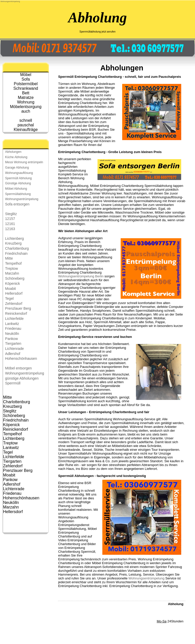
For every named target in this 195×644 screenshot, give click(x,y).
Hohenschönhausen (21, 358)
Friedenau (13, 328)
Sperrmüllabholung (18, 194)
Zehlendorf (14, 304)
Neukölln (12, 334)
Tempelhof (13, 263)
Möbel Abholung (16, 189)
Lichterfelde (14, 319)
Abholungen (13, 152)
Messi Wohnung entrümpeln (24, 162)
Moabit (10, 289)
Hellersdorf (14, 293)
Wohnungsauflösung (19, 173)
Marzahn (12, 273)
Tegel (9, 298)
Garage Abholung (17, 168)
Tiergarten (13, 343)
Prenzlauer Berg (18, 308)
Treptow (11, 268)
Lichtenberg (15, 238)
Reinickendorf (16, 313)
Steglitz (11, 214)
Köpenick (12, 283)
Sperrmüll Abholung (18, 178)
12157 (10, 219)
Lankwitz (12, 324)
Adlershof (13, 354)
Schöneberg (15, 278)
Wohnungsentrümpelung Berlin (81, 276)
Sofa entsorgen (17, 204)
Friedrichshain (16, 253)
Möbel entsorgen (18, 368)
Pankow (11, 339)
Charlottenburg (17, 248)
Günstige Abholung (18, 183)
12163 (10, 229)
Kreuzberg (13, 243)
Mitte (9, 258)
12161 (10, 224)
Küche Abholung (16, 157)
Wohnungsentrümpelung (10, 1)
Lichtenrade (15, 349)
